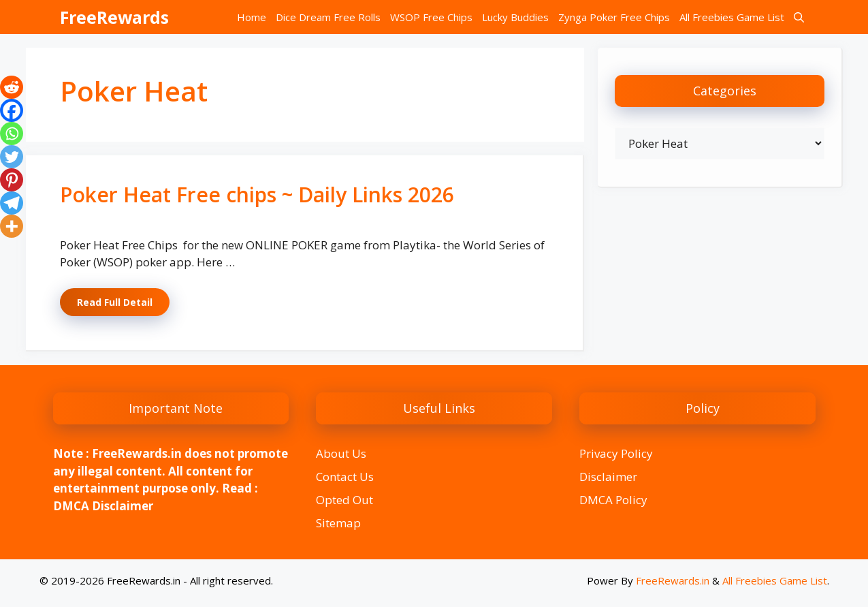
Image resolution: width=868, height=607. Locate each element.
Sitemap (338, 523)
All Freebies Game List (732, 17)
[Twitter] (12, 157)
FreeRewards (114, 17)
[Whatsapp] (12, 134)
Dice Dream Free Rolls (328, 17)
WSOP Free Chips (431, 17)
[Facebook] (12, 110)
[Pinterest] (12, 180)
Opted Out (344, 500)
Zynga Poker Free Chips (614, 17)
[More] (12, 226)
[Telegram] (12, 203)
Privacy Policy (616, 453)
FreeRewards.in (673, 580)
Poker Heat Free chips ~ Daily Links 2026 (257, 194)
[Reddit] (12, 87)
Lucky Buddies (515, 17)
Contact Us (345, 477)
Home (252, 17)
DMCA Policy (613, 500)
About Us (341, 453)
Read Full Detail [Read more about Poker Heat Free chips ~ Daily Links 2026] (115, 302)
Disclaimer (608, 477)
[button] (799, 17)
